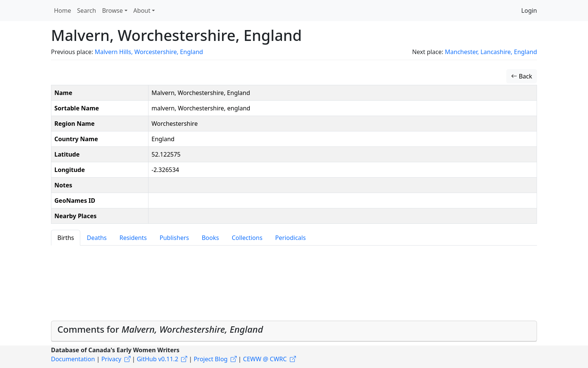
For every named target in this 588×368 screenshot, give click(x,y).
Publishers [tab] (174, 238)
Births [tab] (66, 238)
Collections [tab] (247, 238)
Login (529, 11)
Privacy (111, 359)
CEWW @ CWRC (265, 359)
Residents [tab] (133, 238)
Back (522, 76)
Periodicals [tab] (291, 238)
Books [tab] (210, 238)
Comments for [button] (160, 329)
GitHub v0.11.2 (158, 359)
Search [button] (87, 11)
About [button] (142, 11)
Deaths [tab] (97, 238)
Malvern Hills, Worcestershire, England (149, 52)
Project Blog (210, 359)
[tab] (294, 331)
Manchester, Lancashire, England (491, 52)
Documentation (73, 359)
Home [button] (63, 11)
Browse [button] (112, 11)
